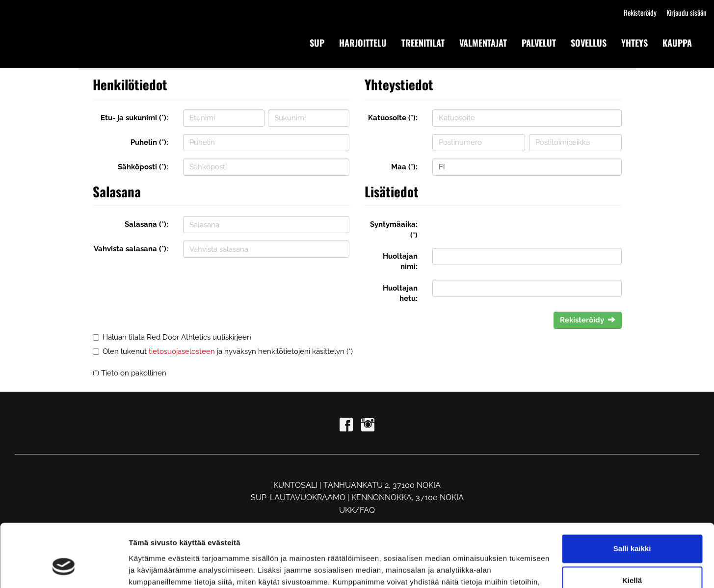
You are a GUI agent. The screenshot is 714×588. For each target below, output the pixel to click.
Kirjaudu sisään (687, 12)
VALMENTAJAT (483, 43)
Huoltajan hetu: (400, 293)
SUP (317, 43)
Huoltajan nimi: (400, 261)
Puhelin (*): (149, 142)
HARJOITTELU (363, 43)
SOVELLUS (589, 43)
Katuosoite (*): (393, 118)
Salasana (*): (146, 224)
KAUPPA (677, 43)
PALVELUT (539, 43)
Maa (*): (404, 167)
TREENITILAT (423, 43)
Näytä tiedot (150, 569)
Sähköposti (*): (143, 167)
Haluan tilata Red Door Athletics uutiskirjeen (177, 337)
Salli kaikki (632, 496)
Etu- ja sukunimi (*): (134, 118)
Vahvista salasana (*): (131, 249)
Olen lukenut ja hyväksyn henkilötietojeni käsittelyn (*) (228, 351)
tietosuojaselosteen (182, 351)
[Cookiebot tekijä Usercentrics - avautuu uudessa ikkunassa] (64, 569)
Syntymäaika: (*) (394, 229)
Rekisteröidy (640, 12)
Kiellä (632, 528)
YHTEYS (635, 43)
